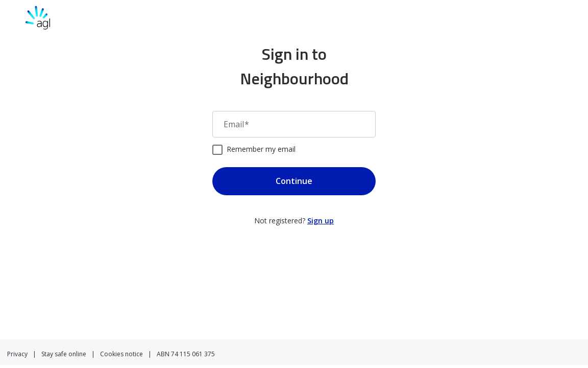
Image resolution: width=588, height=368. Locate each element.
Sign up (321, 221)
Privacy (17, 354)
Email (236, 124)
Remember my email (261, 149)
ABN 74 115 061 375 (186, 354)
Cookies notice (121, 354)
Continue (294, 181)
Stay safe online (64, 354)
